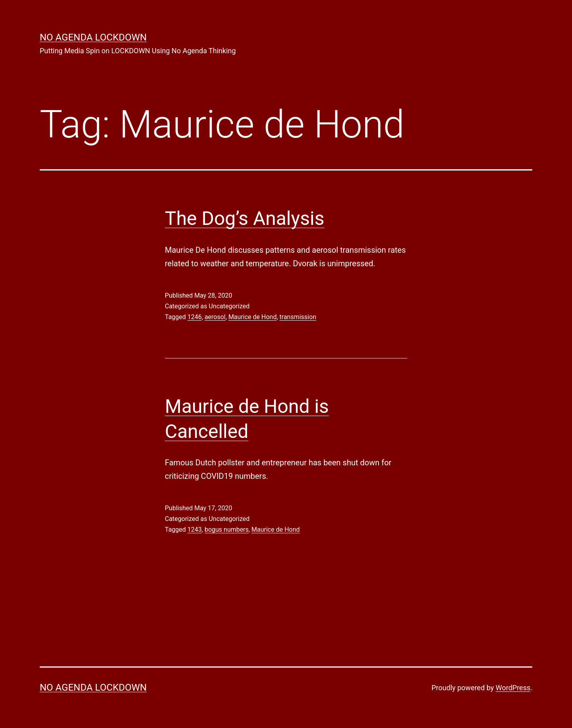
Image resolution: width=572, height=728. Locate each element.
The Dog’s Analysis (244, 218)
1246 (195, 317)
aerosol (215, 317)
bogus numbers (227, 530)
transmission (298, 317)
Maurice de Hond (253, 317)
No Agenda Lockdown (93, 37)
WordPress (513, 688)
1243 (195, 530)
